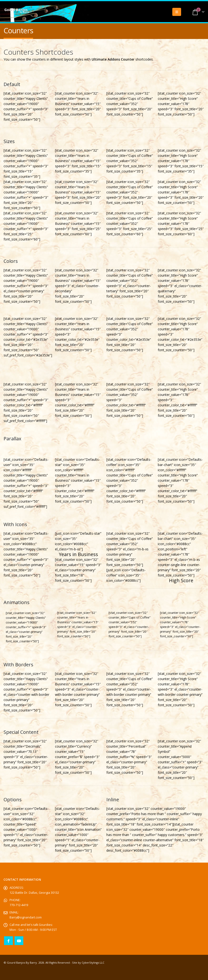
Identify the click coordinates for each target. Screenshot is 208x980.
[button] (177, 12)
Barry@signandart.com (26, 917)
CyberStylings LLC (93, 963)
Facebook (8, 941)
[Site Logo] (17, 11)
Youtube (19, 941)
